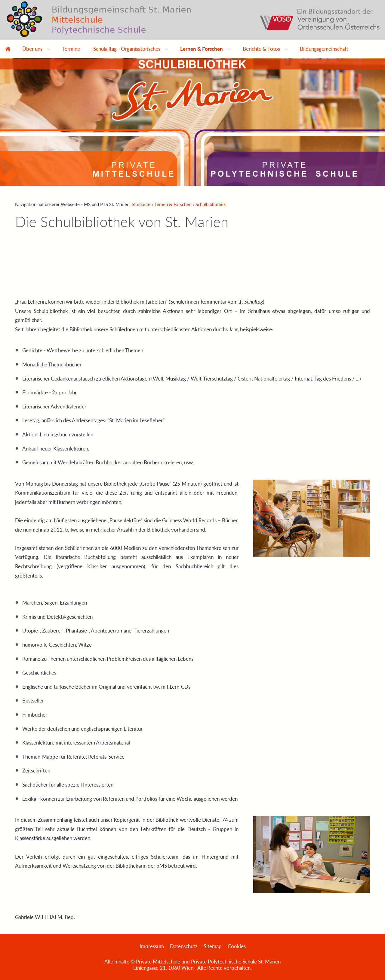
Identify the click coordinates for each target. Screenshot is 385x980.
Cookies (237, 946)
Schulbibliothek (211, 204)
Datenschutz (184, 946)
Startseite (141, 204)
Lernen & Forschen (173, 204)
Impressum (152, 946)
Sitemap (213, 946)
